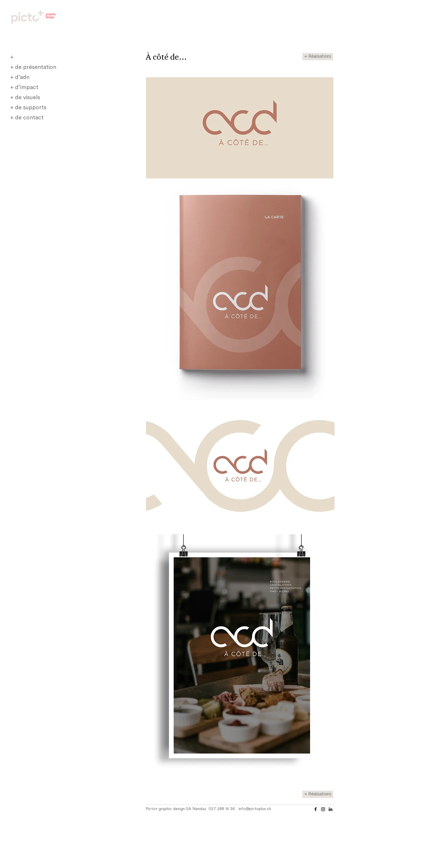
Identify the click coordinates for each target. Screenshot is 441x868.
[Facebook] (316, 809)
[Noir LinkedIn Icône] (331, 809)
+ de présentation (33, 67)
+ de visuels (25, 98)
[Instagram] (323, 809)
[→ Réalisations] (318, 57)
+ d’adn (20, 78)
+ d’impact (24, 88)
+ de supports (28, 108)
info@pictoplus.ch (255, 809)
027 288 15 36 (222, 809)
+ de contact (27, 118)
